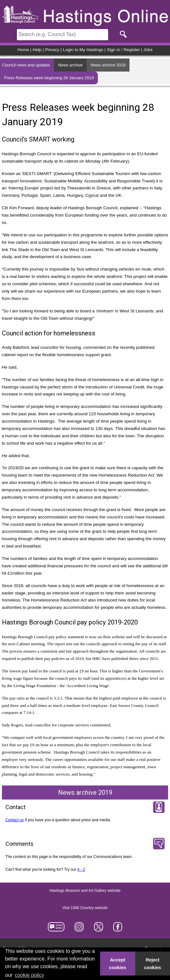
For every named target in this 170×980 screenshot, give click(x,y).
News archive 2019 (108, 65)
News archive (70, 65)
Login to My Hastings (83, 50)
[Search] (63, 35)
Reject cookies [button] (153, 964)
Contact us (15, 820)
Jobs (148, 50)
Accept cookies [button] (118, 964)
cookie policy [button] (30, 975)
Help (37, 50)
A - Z (81, 869)
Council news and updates (26, 65)
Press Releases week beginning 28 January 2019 (49, 78)
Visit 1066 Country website (85, 908)
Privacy (52, 50)
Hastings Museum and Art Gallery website (85, 891)
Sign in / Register (123, 50)
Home (23, 50)
